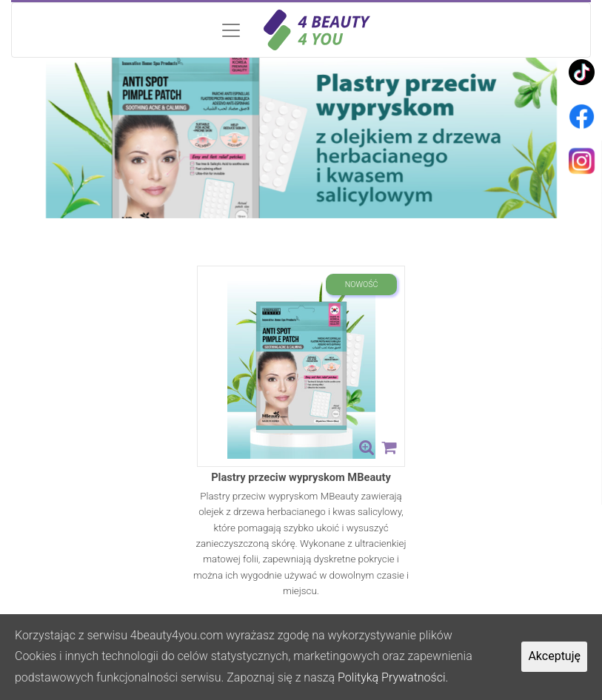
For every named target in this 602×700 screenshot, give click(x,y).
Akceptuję (554, 656)
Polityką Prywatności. (393, 677)
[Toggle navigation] (301, 30)
